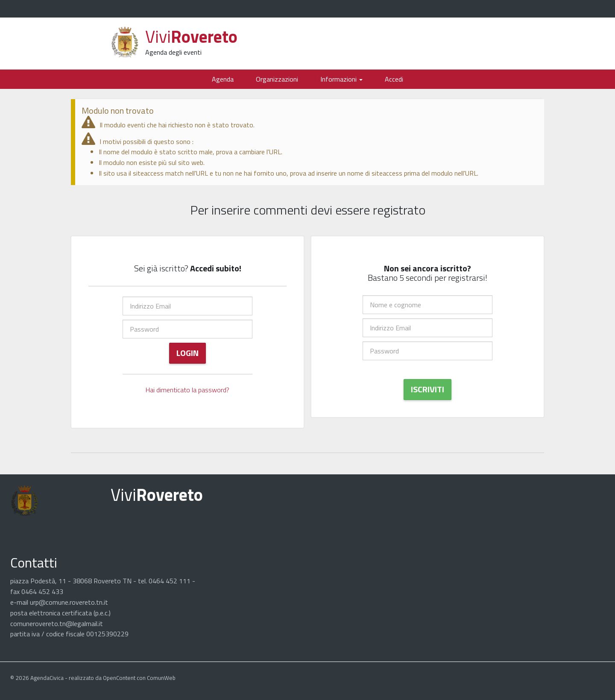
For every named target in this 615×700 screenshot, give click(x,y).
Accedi (394, 79)
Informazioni (341, 79)
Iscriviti (428, 389)
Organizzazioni (277, 79)
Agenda (223, 79)
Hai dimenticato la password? (187, 390)
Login (187, 353)
